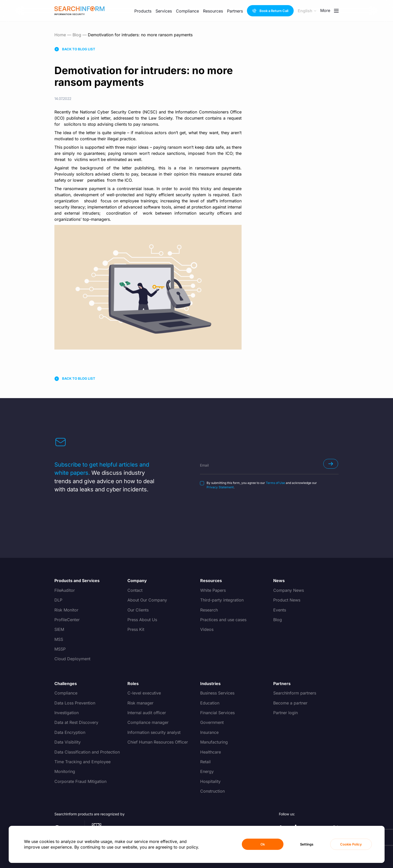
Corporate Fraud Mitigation (80, 781)
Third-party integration (222, 600)
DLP (58, 600)
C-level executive (144, 693)
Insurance (209, 732)
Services (164, 7)
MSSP (60, 649)
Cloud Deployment (72, 659)
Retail (205, 762)
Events (280, 610)
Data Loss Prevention (75, 703)
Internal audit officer (147, 713)
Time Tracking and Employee (82, 762)
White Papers (213, 590)
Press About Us (142, 620)
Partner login (285, 713)
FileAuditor (65, 590)
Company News (289, 590)
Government (212, 722)
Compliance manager (148, 722)
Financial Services (217, 713)
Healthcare (211, 752)
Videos (207, 629)
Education (210, 703)
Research (209, 610)
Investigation (67, 713)
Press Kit (136, 629)
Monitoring (65, 771)
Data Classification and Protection (87, 752)
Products (143, 11)
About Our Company (147, 600)
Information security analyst (154, 732)
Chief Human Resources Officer (158, 742)
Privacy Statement (220, 487)
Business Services (217, 693)
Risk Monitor (66, 610)
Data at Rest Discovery (76, 722)
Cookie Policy (351, 844)
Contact (135, 590)
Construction (212, 791)
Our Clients (138, 610)
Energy (207, 771)
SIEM (59, 629)
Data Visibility (68, 742)
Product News (287, 600)
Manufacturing (214, 742)
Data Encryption (70, 732)
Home (60, 35)
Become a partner (290, 703)
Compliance (66, 693)
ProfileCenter (67, 620)
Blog (77, 35)
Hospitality (210, 781)
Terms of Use (275, 483)
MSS (59, 639)
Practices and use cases (223, 620)
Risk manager (140, 703)
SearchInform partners (295, 693)
